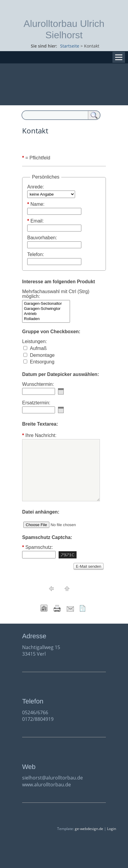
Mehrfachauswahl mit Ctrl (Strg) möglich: (56, 294)
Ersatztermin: (36, 403)
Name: (36, 204)
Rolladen (46, 319)
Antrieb (46, 314)
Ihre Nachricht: (39, 435)
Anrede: (36, 187)
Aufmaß (38, 348)
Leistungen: (35, 342)
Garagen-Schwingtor (46, 309)
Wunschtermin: (38, 384)
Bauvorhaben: (42, 238)
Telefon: (36, 255)
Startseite (70, 46)
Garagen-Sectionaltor (46, 304)
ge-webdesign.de (89, 829)
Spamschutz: (38, 547)
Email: (35, 221)
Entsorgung (42, 362)
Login (112, 829)
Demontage (42, 355)
